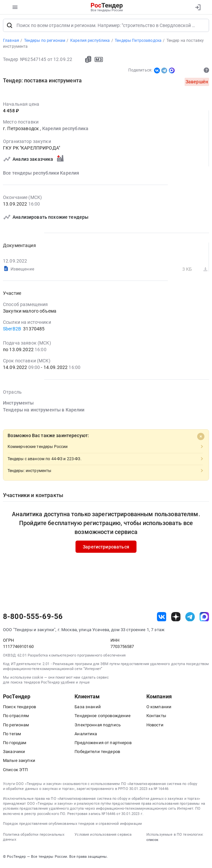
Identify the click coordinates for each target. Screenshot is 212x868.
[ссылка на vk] (162, 618)
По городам (15, 744)
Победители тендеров (97, 753)
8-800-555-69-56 (33, 618)
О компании (159, 708)
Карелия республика (65, 130)
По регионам (16, 726)
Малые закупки (19, 762)
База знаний (88, 708)
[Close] (201, 438)
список (152, 841)
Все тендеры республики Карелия (41, 174)
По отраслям (16, 717)
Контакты (156, 717)
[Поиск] (10, 27)
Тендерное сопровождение (103, 717)
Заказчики (14, 753)
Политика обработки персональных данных (34, 839)
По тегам (12, 735)
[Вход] (198, 7)
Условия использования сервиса (103, 836)
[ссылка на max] (204, 618)
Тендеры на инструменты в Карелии (44, 411)
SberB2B (13, 330)
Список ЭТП (15, 771)
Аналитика (86, 735)
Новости (155, 726)
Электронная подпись (98, 726)
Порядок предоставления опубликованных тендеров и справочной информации (72, 825)
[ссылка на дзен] (176, 618)
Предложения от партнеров (103, 744)
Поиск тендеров (19, 708)
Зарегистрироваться (106, 548)
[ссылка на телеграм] (190, 618)
